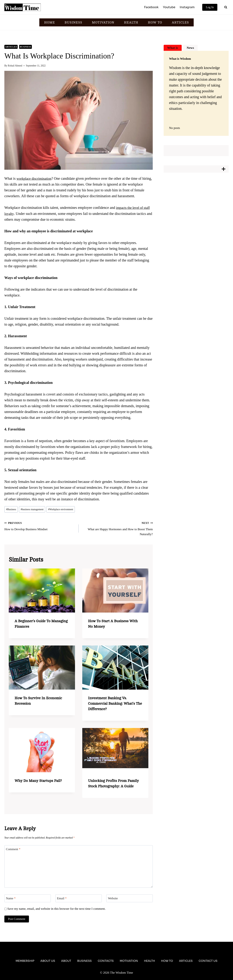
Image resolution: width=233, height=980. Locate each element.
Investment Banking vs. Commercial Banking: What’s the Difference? (115, 703)
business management (32, 509)
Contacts (106, 961)
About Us (48, 961)
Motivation (129, 961)
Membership (25, 961)
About (66, 961)
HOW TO (155, 22)
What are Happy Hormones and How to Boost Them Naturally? (117, 528)
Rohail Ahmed (15, 66)
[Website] (130, 898)
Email (62, 898)
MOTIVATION (103, 22)
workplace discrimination (35, 178)
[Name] (28, 898)
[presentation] (42, 590)
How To (167, 961)
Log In (210, 7)
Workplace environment (61, 509)
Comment (13, 849)
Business (25, 47)
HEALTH (131, 22)
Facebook (151, 7)
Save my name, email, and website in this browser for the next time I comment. (56, 909)
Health (150, 961)
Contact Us (208, 961)
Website (113, 898)
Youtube (169, 7)
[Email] (79, 898)
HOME (50, 22)
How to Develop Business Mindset (40, 526)
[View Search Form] (226, 7)
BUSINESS (73, 22)
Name (11, 898)
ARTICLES (180, 22)
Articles (11, 47)
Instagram (187, 7)
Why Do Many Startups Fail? (38, 781)
